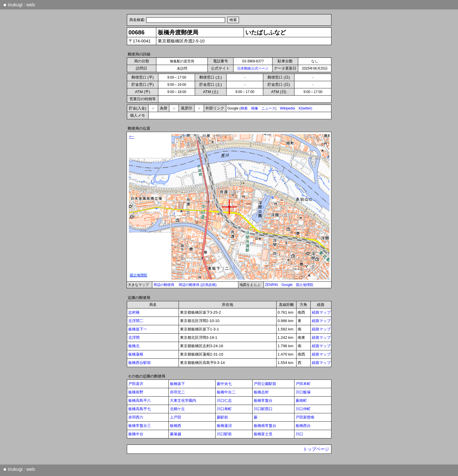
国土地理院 (305, 285)
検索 (244, 108)
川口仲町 (303, 409)
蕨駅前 (222, 417)
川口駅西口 (263, 409)
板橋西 (176, 426)
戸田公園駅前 (265, 384)
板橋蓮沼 (224, 426)
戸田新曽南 (305, 417)
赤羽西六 (136, 417)
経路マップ (321, 312)
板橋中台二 (226, 392)
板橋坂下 (177, 384)
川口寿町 (224, 409)
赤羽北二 (177, 392)
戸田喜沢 (136, 384)
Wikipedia (288, 108)
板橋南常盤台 (265, 426)
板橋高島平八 (140, 400)
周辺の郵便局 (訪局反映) (198, 285)
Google (287, 285)
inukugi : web (19, 5)
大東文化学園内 (183, 400)
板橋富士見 (263, 434)
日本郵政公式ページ (253, 68)
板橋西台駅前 (140, 363)
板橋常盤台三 (140, 426)
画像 (255, 108)
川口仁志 (224, 400)
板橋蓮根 (136, 354)
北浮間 (134, 338)
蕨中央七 (224, 384)
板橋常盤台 (263, 400)
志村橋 (134, 312)
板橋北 (134, 346)
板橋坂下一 (138, 329)
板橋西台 (303, 426)
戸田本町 (303, 384)
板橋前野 (136, 392)
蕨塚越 (176, 434)
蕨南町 (301, 400)
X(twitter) (305, 108)
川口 (299, 434)
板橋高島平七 (140, 409)
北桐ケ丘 (177, 409)
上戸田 (176, 417)
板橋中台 (136, 434)
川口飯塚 (303, 392)
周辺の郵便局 (164, 285)
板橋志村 (261, 392)
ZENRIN (271, 285)
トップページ (316, 449)
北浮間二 (136, 321)
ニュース (268, 108)
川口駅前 (224, 434)
